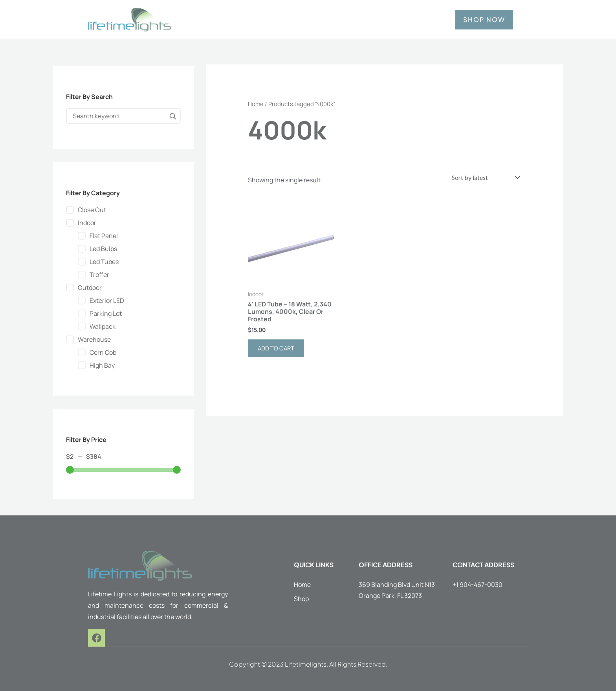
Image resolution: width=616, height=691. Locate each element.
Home (256, 104)
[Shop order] (482, 178)
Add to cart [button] (278, 350)
